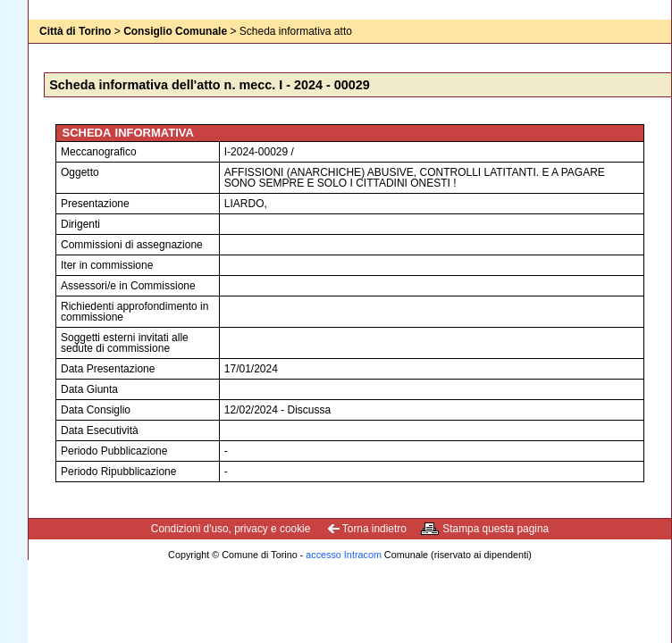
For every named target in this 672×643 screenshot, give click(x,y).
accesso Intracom (344, 555)
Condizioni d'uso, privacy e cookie (231, 529)
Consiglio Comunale (175, 31)
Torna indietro (374, 529)
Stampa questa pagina (496, 529)
